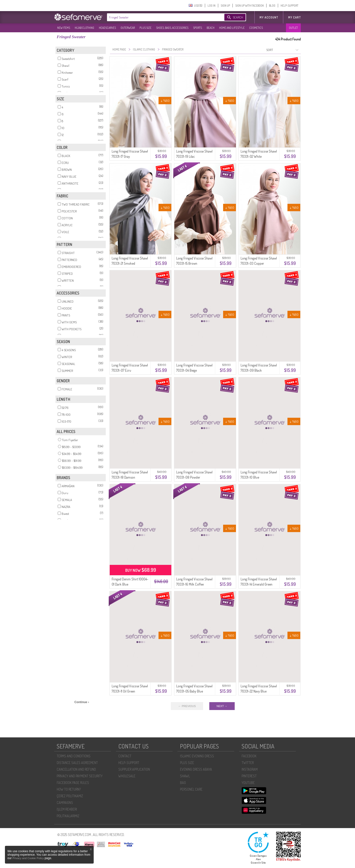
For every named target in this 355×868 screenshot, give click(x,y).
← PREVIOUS (187, 706)
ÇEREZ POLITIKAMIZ (70, 796)
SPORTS (197, 28)
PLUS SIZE (145, 28)
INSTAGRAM (250, 769)
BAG (183, 783)
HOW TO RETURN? (69, 789)
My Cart (294, 17)
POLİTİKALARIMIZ (68, 816)
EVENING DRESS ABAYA (196, 769)
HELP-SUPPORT (289, 6)
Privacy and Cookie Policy (29, 858)
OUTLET (293, 28)
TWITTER (248, 763)
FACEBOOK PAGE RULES (73, 783)
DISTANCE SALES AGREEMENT (77, 763)
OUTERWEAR (128, 28)
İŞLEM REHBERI (67, 809)
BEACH (211, 28)
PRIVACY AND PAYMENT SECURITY (80, 776)
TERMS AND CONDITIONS (74, 756)
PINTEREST (249, 776)
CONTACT (125, 756)
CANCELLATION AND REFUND (76, 769)
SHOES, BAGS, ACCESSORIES (172, 28)
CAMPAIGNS (65, 803)
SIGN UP (225, 6)
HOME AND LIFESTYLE (232, 28)
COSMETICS (256, 28)
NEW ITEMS (64, 28)
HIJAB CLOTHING (84, 28)
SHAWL (185, 776)
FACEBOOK (249, 756)
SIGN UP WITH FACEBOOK (249, 6)
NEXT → (222, 706)
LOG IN (212, 6)
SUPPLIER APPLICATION (134, 769)
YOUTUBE (248, 783)
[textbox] (161, 17)
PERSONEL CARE (191, 789)
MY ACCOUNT (269, 17)
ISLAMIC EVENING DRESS (197, 756)
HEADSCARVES (107, 28)
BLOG (272, 6)
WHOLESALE (127, 776)
